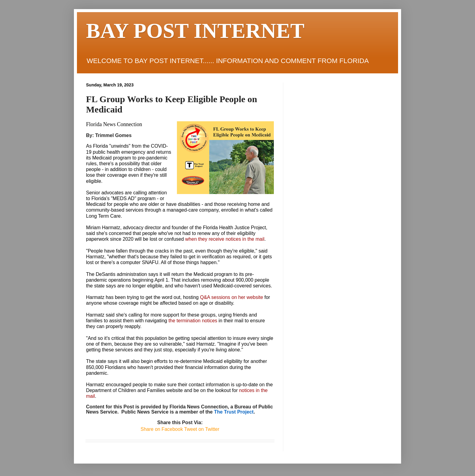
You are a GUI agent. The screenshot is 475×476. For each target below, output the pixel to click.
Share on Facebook (162, 429)
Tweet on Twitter (201, 429)
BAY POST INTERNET (195, 31)
